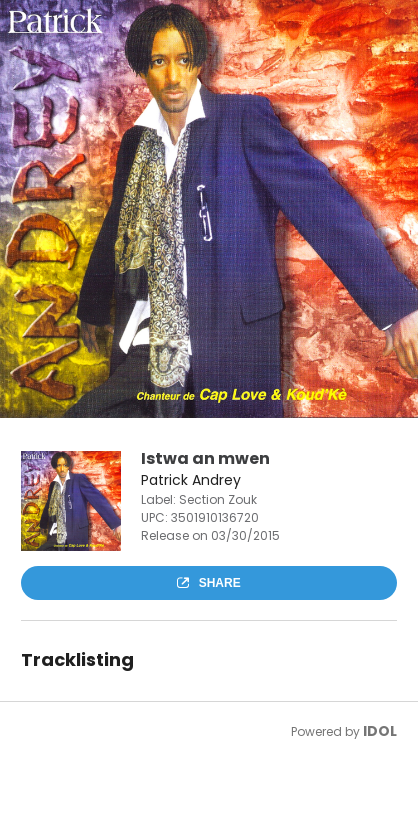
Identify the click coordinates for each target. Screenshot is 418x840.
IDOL (380, 731)
